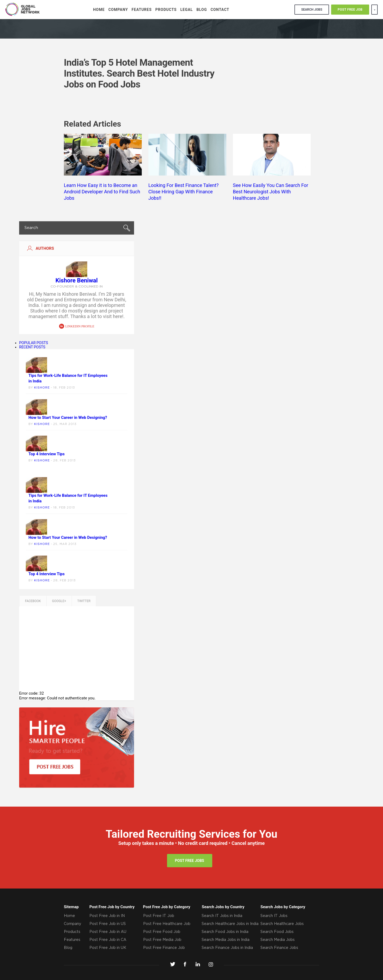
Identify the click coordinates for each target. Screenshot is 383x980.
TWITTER (84, 601)
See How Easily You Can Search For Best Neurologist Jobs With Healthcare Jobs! (271, 192)
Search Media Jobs (278, 940)
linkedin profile (77, 326)
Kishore (42, 388)
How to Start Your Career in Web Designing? (68, 418)
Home (99, 10)
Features (142, 10)
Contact (220, 10)
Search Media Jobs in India (226, 940)
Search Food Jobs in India (225, 932)
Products (166, 10)
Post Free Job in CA (108, 940)
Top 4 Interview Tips (47, 454)
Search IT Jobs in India (222, 916)
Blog (202, 10)
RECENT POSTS (32, 347)
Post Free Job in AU (108, 932)
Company (118, 10)
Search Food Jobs (277, 932)
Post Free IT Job (159, 916)
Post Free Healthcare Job (167, 924)
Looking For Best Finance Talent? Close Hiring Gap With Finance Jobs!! (184, 192)
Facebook (33, 601)
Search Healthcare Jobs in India (230, 924)
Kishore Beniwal (77, 280)
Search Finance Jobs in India (227, 948)
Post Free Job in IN (107, 916)
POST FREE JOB (350, 10)
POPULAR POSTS (34, 343)
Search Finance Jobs (279, 948)
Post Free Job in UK (108, 948)
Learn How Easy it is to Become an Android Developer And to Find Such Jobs (102, 192)
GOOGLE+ (59, 601)
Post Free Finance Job (164, 948)
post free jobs (190, 861)
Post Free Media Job (162, 940)
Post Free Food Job (162, 932)
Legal (187, 10)
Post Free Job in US (108, 924)
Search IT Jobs (274, 916)
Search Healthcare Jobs (282, 924)
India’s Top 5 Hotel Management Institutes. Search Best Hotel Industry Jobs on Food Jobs (139, 74)
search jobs (312, 10)
